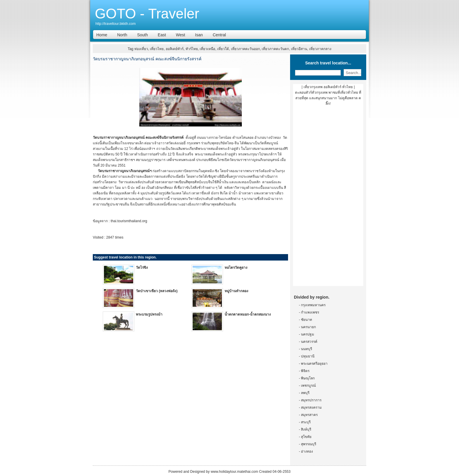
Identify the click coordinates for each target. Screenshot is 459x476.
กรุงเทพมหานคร (313, 305)
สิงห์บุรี (306, 429)
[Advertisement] (328, 198)
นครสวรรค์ (309, 342)
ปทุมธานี (308, 356)
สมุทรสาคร (309, 415)
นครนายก (308, 327)
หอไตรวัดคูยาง (236, 268)
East (162, 35)
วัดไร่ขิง (142, 268)
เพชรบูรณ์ (308, 386)
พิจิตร (305, 371)
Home (102, 35)
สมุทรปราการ (311, 400)
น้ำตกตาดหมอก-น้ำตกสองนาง (248, 314)
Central (219, 35)
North (122, 35)
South (142, 35)
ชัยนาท (306, 320)
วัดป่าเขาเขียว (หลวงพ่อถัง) (157, 291)
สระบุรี (306, 422)
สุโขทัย (306, 437)
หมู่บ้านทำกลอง (236, 291)
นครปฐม (308, 334)
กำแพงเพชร (310, 312)
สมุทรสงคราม (311, 407)
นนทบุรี (306, 349)
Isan (199, 35)
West (181, 35)
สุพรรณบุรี (309, 444)
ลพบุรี (305, 393)
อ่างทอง (307, 451)
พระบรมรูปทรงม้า (149, 314)
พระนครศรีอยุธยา (314, 364)
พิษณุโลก (308, 378)
